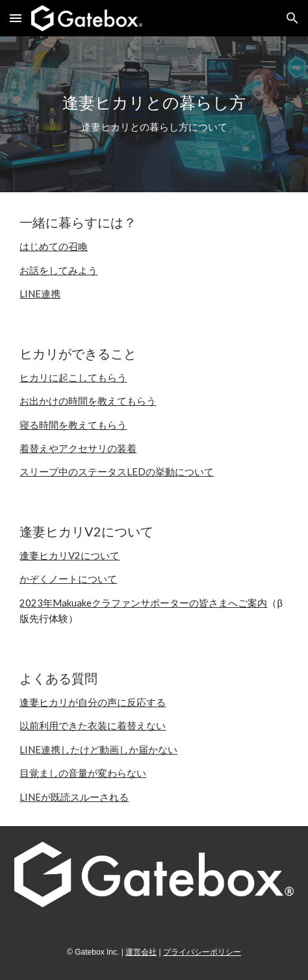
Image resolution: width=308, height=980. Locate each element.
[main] (154, 114)
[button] (16, 18)
